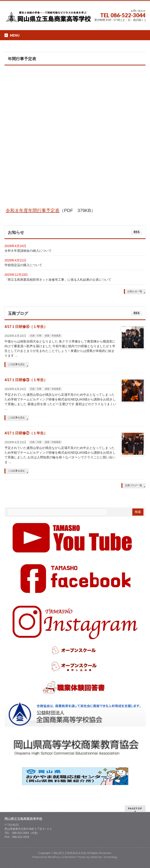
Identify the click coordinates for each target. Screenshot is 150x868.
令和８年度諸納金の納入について (28, 251)
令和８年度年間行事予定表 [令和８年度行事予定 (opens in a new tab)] (33, 210)
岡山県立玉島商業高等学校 (70, 853)
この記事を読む (17, 364)
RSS (137, 232)
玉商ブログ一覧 (133, 485)
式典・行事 (36, 336)
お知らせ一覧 (135, 291)
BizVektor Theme (75, 857)
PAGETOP (135, 808)
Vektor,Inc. (97, 857)
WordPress (54, 857)
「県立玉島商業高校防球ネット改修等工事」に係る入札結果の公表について (58, 280)
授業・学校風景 (53, 336)
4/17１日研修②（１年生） (26, 433)
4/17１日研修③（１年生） (26, 380)
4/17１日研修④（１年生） (26, 327)
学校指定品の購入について (23, 265)
